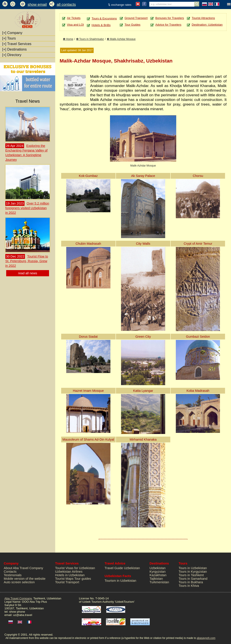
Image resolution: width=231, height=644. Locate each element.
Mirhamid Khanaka (143, 439)
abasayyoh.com (206, 638)
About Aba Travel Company (23, 568)
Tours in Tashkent (191, 575)
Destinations (14, 49)
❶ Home (68, 39)
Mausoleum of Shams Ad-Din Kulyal (88, 439)
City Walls (143, 244)
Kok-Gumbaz (88, 176)
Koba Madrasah (198, 391)
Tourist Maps (64, 579)
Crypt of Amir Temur (198, 244)
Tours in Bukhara (191, 582)
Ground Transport (136, 18)
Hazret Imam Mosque (88, 391)
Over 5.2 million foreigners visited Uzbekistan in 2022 (27, 208)
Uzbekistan (158, 568)
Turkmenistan (159, 582)
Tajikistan (156, 579)
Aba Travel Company (18, 598)
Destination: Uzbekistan (207, 25)
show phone (17, 612)
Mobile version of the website (25, 579)
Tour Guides (133, 25)
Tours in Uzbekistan (193, 568)
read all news (28, 273)
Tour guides (83, 579)
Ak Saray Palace (143, 176)
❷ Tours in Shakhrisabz (90, 39)
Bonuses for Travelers (170, 18)
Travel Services (17, 44)
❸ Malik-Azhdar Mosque (121, 39)
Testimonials (13, 575)
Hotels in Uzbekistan (70, 575)
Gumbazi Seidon (198, 337)
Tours (9, 38)
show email (37, 4)
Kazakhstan (158, 575)
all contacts (66, 4)
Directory (12, 55)
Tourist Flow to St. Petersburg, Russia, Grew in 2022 (27, 261)
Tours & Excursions (104, 18)
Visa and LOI (75, 25)
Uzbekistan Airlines (69, 572)
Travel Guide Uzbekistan (122, 568)
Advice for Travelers (168, 25)
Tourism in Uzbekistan (120, 581)
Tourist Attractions (203, 18)
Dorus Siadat (88, 337)
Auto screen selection (19, 582)
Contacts (10, 572)
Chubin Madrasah (88, 244)
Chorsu (198, 176)
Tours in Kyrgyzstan (193, 572)
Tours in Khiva (189, 586)
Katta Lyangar (143, 391)
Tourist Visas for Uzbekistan (75, 568)
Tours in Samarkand (193, 579)
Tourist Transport (67, 582)
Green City (143, 337)
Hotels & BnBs (101, 25)
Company (12, 33)
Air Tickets (74, 18)
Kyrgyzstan (158, 572)
